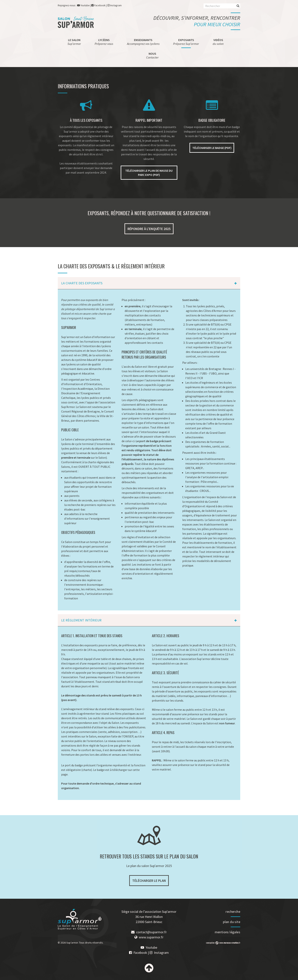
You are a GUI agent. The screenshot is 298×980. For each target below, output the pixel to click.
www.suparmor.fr (151, 937)
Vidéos (218, 42)
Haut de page (149, 968)
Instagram (116, 5)
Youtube (85, 5)
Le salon (74, 42)
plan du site (232, 922)
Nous (152, 55)
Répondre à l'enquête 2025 (149, 229)
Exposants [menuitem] (186, 42)
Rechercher (238, 6)
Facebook (100, 5)
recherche (233, 912)
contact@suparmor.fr (151, 932)
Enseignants (143, 42)
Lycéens (104, 42)
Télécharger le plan (149, 881)
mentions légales (227, 932)
